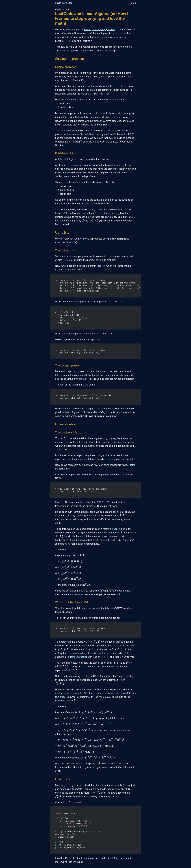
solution (104, 159)
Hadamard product (77, 657)
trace (115, 529)
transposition (120, 442)
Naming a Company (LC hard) (100, 29)
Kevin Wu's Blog (64, 3)
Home (133, 3)
